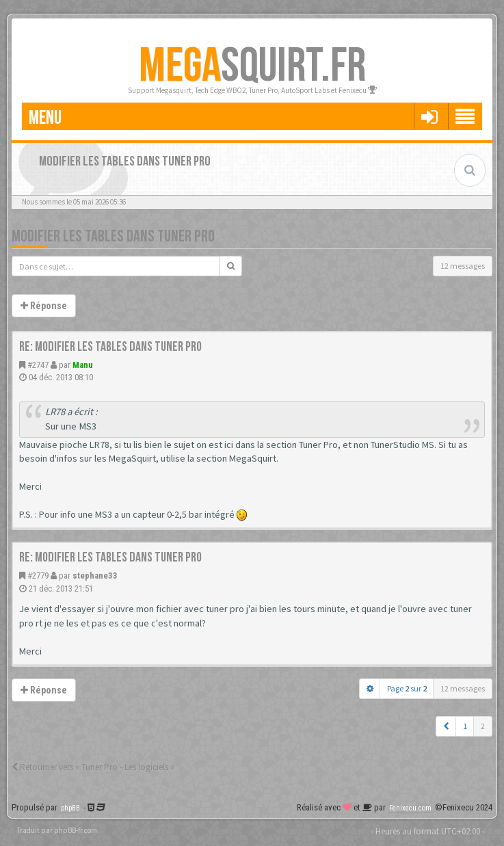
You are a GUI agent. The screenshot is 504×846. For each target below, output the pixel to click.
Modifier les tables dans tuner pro (113, 236)
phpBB (70, 808)
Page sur (407, 688)
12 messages (463, 266)
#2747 (38, 365)
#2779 (38, 576)
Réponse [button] (44, 306)
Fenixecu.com (410, 808)
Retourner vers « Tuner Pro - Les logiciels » (93, 767)
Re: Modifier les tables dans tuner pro (110, 347)
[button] (446, 726)
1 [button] (465, 726)
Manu (83, 365)
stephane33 (95, 576)
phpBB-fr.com (76, 830)
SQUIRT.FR (252, 66)
